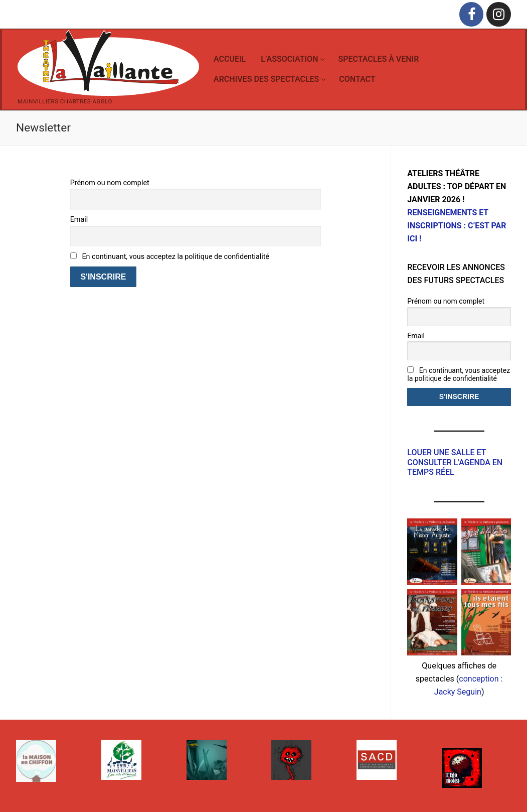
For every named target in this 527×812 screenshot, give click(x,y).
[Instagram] (499, 14)
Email (79, 220)
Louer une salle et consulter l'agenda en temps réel (455, 462)
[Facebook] (472, 14)
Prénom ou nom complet (110, 183)
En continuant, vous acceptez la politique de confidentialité (170, 257)
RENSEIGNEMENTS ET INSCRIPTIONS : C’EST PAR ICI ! (457, 226)
